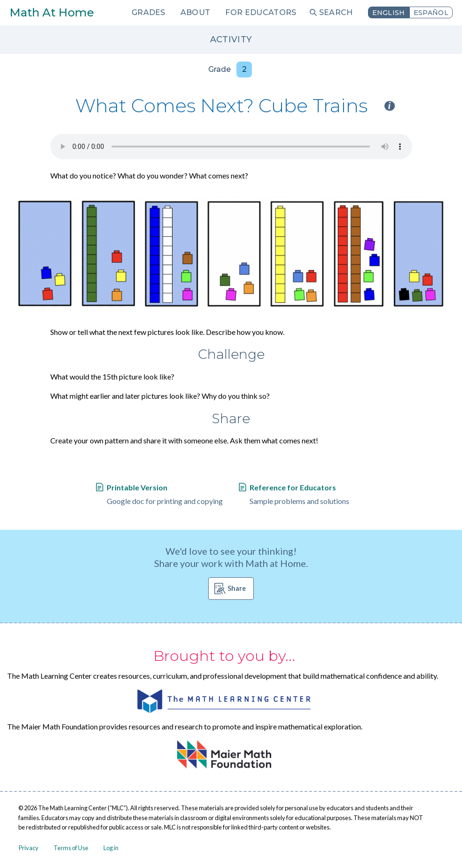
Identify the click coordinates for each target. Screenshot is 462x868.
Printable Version (137, 487)
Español (431, 13)
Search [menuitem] (336, 12)
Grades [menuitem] (149, 12)
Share (237, 588)
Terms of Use (71, 848)
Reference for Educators (293, 487)
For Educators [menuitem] (261, 12)
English (389, 13)
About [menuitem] (196, 12)
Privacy (29, 848)
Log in (111, 848)
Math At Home (52, 12)
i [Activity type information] (390, 106)
